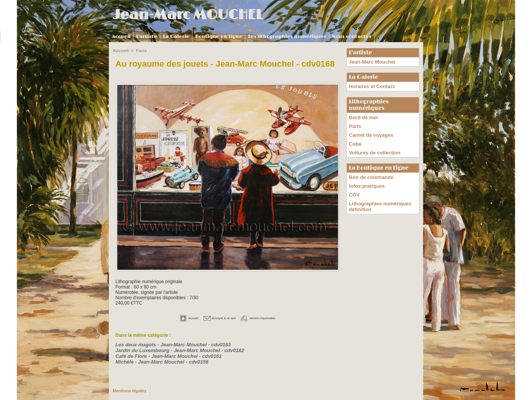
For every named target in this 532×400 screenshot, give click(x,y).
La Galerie (176, 37)
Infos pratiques (365, 176)
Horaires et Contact (370, 85)
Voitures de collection (373, 145)
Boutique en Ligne (219, 37)
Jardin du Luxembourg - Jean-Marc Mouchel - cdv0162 (175, 349)
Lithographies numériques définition (378, 194)
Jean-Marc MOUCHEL (188, 15)
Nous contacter (352, 37)
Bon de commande (369, 169)
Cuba (355, 138)
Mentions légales (129, 389)
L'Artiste (147, 37)
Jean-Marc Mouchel (370, 61)
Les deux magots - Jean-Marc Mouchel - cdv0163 (169, 344)
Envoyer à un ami (216, 317)
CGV (354, 184)
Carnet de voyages (369, 130)
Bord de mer (362, 115)
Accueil (121, 37)
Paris (140, 50)
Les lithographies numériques (287, 37)
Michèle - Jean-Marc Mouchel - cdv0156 (158, 360)
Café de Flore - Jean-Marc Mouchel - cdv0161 (164, 354)
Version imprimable (267, 317)
